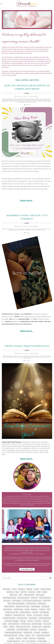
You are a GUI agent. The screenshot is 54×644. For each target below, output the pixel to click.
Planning (40, 101)
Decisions (38, 621)
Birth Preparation (45, 598)
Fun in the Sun (31, 641)
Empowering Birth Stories (13, 632)
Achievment (7, 589)
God (14, 100)
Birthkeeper (42, 604)
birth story (14, 229)
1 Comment (27, 105)
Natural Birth (21, 101)
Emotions (33, 630)
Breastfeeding (18, 609)
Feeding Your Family (43, 635)
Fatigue (28, 635)
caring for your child (12, 612)
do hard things (37, 624)
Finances (19, 638)
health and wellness (30, 356)
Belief (19, 99)
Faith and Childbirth (11, 635)
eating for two (37, 627)
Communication (22, 618)
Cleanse (46, 615)
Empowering (5, 100)
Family (33, 229)
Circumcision (38, 615)
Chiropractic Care (19, 615)
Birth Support (17, 601)
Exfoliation (45, 632)
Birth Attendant (29, 595)
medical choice (48, 229)
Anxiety (36, 589)
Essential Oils (28, 632)
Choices (41, 99)
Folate (25, 638)
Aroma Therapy (46, 589)
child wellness (44, 612)
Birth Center (26, 99)
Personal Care (20, 357)
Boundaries (46, 606)
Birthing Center (31, 604)
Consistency (33, 618)
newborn (18, 230)
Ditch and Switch (14, 624)
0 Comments (27, 361)
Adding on (22, 589)
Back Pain (15, 99)
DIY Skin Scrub (26, 624)
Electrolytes (11, 630)
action (14, 589)
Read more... (27, 201)
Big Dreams (13, 595)
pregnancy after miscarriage (35, 357)
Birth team (47, 601)
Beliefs (45, 592)
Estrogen (37, 632)
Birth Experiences (24, 598)
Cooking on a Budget (12, 621)
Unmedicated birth (22, 102)
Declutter (46, 621)
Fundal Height (42, 641)
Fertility (24, 356)
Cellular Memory (25, 612)
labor (3, 101)
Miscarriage (9, 357)
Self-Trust (45, 101)
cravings (23, 621)
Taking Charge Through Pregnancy (27, 346)
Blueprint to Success (23, 606)
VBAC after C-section (31, 102)
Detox (5, 624)
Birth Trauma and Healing (16, 604)
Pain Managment (34, 101)
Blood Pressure (9, 606)
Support (49, 101)
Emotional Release (23, 630)
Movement (15, 101)
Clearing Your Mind (9, 618)
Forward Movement (14, 641)
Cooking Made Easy (45, 618)
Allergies (29, 589)
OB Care (23, 230)
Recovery (33, 230)
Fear (9, 100)
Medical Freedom (12, 230)
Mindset (11, 101)
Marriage (42, 229)
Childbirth (37, 99)
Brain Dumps (8, 609)
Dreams (12, 627)
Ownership (27, 101)
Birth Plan (32, 99)
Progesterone (45, 357)
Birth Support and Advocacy (32, 601)
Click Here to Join (27, 569)
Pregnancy (28, 230)
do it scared (47, 624)
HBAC (17, 100)
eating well (47, 627)
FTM (12, 100)
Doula (49, 99)
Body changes (36, 606)
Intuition (33, 100)
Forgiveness (41, 638)
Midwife (7, 101)
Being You (32, 592)
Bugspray (34, 609)
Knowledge (38, 100)
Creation (45, 99)
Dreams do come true (23, 627)
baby (11, 99)
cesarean (24, 229)
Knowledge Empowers (46, 100)
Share (27, 93)
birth (22, 99)
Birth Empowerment (10, 598)
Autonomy (7, 99)
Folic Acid (32, 638)
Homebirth (22, 100)
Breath (27, 609)
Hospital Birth (28, 100)
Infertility (37, 356)
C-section (19, 229)
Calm (49, 609)
